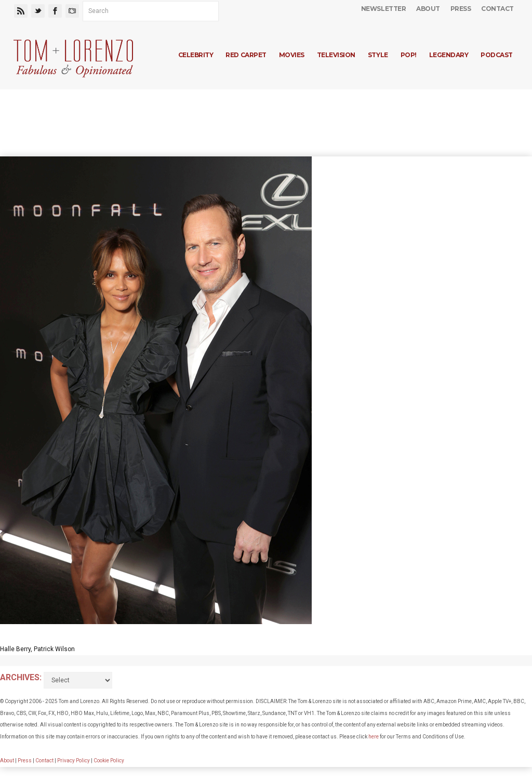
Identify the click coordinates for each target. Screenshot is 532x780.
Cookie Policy (109, 761)
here (374, 737)
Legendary (449, 55)
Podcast (497, 55)
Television (336, 55)
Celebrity (196, 55)
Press (461, 9)
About (428, 9)
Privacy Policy (74, 761)
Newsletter (383, 9)
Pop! (409, 55)
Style (378, 55)
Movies (292, 55)
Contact (497, 9)
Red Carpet (246, 55)
